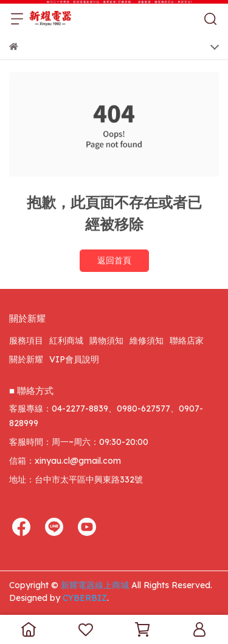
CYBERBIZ (85, 598)
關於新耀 (26, 359)
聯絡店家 (187, 341)
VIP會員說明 (74, 359)
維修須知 (147, 341)
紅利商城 (66, 341)
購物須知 (106, 341)
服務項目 (26, 341)
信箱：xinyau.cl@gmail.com (65, 461)
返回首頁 (114, 260)
